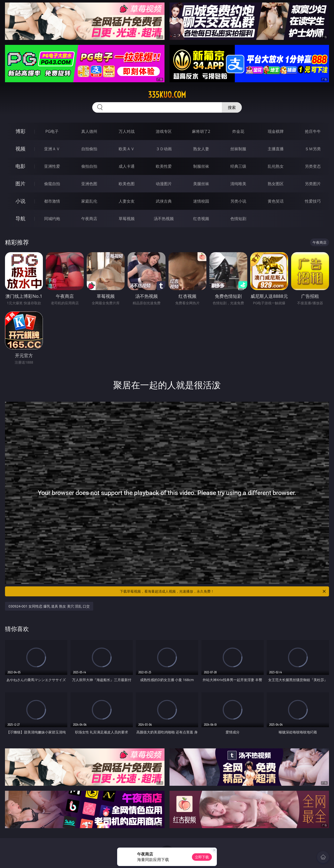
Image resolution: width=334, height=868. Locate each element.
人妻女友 (127, 201)
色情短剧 (238, 219)
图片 (20, 184)
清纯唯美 (238, 184)
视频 (20, 149)
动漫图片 (164, 184)
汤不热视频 (164, 219)
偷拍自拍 (89, 166)
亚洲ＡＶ (52, 149)
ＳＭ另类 (313, 149)
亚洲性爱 (52, 166)
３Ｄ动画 (164, 149)
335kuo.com (167, 95)
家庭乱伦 (89, 201)
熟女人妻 (201, 149)
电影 (20, 166)
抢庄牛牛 (313, 131)
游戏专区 (164, 131)
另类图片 (313, 184)
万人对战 (127, 131)
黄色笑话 (276, 201)
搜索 (232, 107)
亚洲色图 (89, 184)
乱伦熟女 (276, 166)
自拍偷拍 (89, 149)
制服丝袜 (201, 166)
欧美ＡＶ (127, 149)
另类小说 (238, 201)
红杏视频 (201, 219)
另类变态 (313, 166)
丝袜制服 (238, 149)
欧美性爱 (164, 166)
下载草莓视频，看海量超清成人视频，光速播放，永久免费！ (223, 591)
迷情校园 (201, 201)
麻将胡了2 (201, 131)
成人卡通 (127, 166)
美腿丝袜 (201, 184)
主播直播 (276, 149)
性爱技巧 (313, 201)
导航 (20, 218)
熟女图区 (276, 184)
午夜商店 (89, 219)
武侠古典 (164, 201)
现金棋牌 (276, 131)
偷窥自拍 (52, 184)
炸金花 (238, 131)
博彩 (20, 131)
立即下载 (202, 857)
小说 (20, 201)
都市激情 (52, 201)
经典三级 (238, 166)
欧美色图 (127, 184)
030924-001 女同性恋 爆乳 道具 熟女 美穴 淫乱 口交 (49, 606)
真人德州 (89, 131)
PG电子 (52, 131)
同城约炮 (52, 219)
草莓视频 (127, 219)
